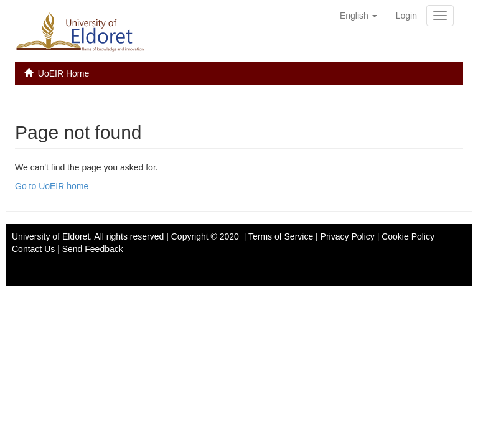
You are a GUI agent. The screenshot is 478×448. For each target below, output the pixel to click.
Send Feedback (93, 249)
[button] (358, 16)
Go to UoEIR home (52, 186)
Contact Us (33, 249)
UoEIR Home (63, 73)
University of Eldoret (51, 236)
